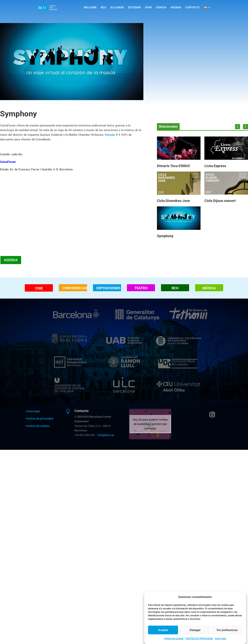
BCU (104, 7)
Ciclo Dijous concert (220, 201)
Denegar (195, 630)
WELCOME (90, 7)
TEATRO (141, 288)
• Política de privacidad (39, 419)
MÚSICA (209, 288)
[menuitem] (207, 7)
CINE (39, 288)
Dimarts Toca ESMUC (174, 166)
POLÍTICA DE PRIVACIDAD (199, 639)
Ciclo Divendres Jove (173, 201)
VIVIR (148, 7)
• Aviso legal (32, 411)
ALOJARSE (117, 7)
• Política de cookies (37, 426)
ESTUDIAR (134, 7)
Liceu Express (215, 166)
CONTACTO (193, 7)
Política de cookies (174, 639)
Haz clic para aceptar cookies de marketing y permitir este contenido (150, 424)
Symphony (165, 236)
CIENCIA (161, 7)
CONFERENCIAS (75, 288)
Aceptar (163, 630)
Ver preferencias (227, 630)
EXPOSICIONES (108, 288)
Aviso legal (220, 639)
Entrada (110, 135)
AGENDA (176, 7)
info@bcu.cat (106, 435)
